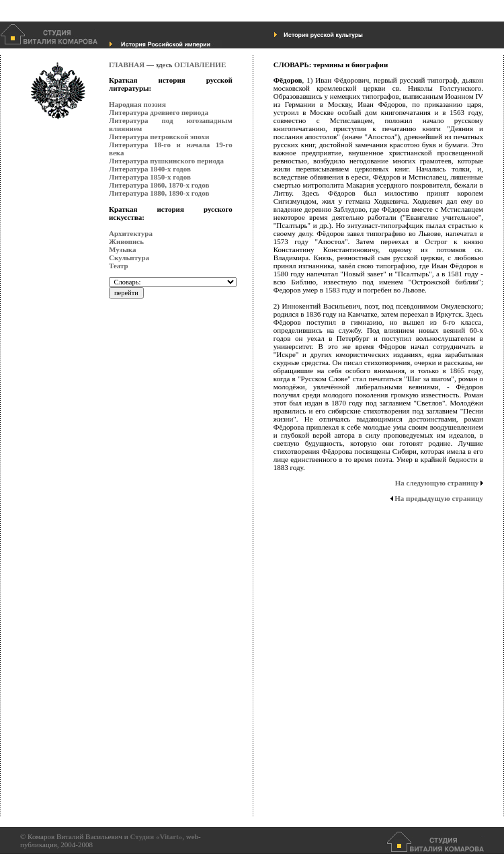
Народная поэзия (137, 104)
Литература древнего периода (159, 112)
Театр (119, 266)
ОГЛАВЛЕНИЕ (200, 65)
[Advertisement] (163, 615)
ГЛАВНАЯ (127, 65)
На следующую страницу (439, 483)
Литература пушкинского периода (166, 161)
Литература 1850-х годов (150, 177)
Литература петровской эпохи (159, 136)
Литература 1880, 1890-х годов (159, 193)
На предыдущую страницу (437, 498)
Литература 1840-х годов (150, 169)
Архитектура (131, 233)
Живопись (126, 241)
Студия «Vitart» (156, 836)
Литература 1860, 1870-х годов (159, 185)
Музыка (122, 249)
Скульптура (129, 258)
